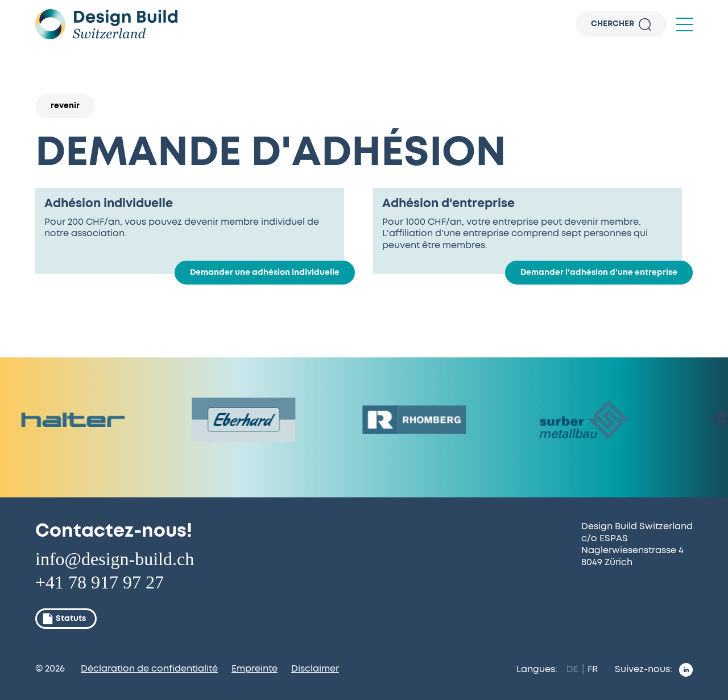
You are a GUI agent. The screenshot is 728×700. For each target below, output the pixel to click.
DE (572, 669)
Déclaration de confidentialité (149, 669)
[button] (684, 24)
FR (593, 669)
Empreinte (255, 669)
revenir (65, 106)
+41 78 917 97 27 (100, 582)
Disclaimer (315, 669)
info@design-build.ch (115, 559)
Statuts (64, 619)
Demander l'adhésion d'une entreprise (599, 273)
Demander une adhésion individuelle (265, 273)
